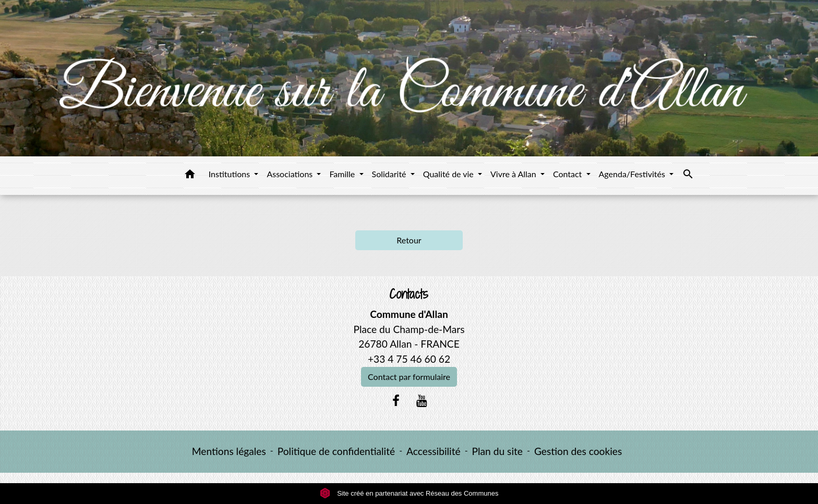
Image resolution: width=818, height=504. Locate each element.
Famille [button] (343, 174)
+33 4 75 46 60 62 (409, 359)
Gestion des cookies (578, 451)
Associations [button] (291, 174)
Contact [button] (569, 174)
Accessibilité (434, 451)
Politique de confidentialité (336, 451)
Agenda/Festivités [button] (633, 174)
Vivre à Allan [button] (514, 174)
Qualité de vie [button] (449, 174)
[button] (190, 176)
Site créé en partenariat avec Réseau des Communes (409, 493)
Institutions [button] (231, 174)
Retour (409, 240)
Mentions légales (229, 451)
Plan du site (497, 451)
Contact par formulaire (409, 377)
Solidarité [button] (390, 174)
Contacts (409, 294)
